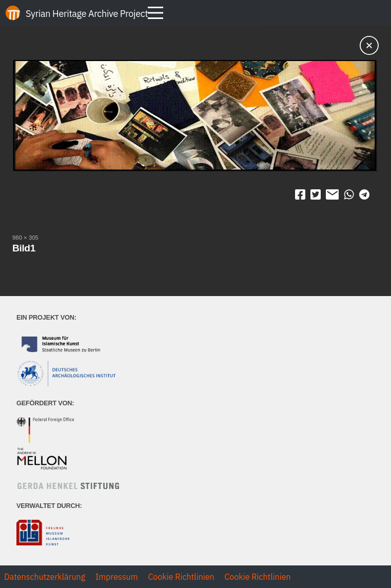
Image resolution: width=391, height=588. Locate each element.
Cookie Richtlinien (181, 577)
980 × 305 (25, 238)
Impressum (117, 577)
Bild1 (24, 248)
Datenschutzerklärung (45, 577)
